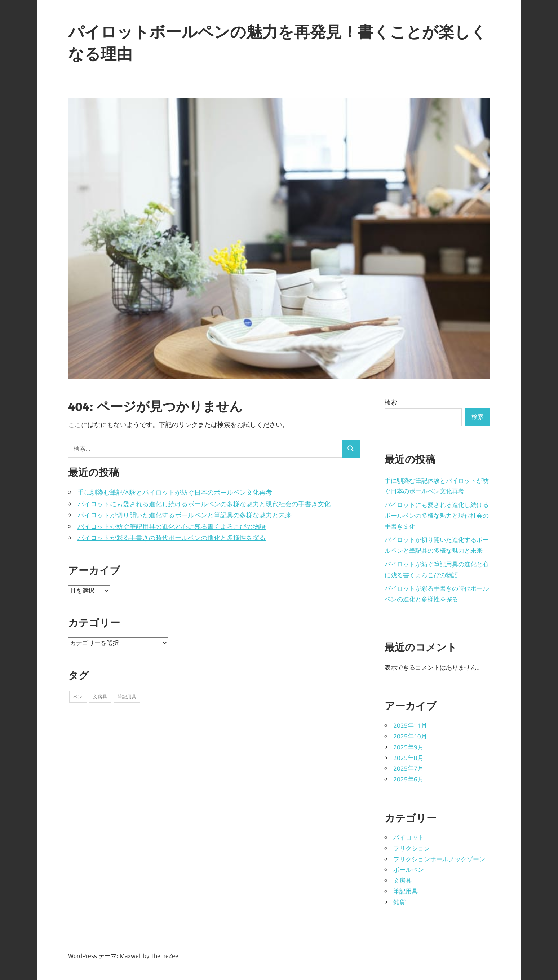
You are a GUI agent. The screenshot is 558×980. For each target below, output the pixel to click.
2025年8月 (408, 758)
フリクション (412, 848)
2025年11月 (410, 725)
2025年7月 (408, 768)
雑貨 (399, 902)
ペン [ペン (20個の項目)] (78, 697)
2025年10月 (410, 736)
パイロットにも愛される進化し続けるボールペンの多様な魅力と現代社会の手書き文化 (204, 504)
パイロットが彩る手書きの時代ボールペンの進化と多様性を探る (172, 538)
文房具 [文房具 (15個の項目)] (100, 697)
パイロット (409, 838)
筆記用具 (406, 891)
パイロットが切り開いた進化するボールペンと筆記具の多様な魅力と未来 (185, 515)
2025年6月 (408, 779)
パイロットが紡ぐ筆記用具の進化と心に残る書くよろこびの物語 (172, 527)
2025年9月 (408, 747)
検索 (391, 402)
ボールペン (409, 870)
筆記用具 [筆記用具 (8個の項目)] (127, 697)
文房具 (402, 880)
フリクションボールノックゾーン (439, 859)
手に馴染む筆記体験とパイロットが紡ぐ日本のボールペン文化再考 (175, 492)
